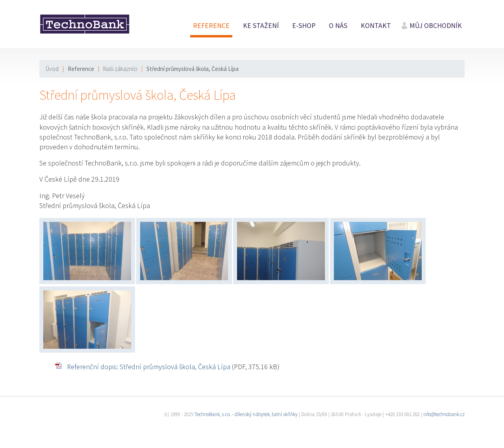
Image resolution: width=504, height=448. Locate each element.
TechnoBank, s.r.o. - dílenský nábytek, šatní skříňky (246, 414)
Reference (211, 26)
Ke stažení (261, 26)
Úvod (52, 69)
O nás (338, 26)
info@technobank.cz (444, 414)
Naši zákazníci (120, 69)
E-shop (304, 26)
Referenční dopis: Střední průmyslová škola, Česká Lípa (149, 367)
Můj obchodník (436, 26)
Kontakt (376, 26)
